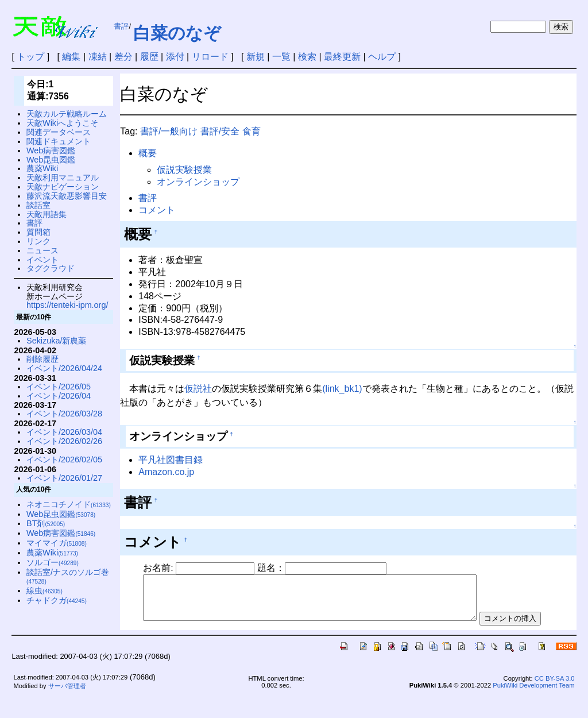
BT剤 (46, 523)
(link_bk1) (342, 389)
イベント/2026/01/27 (64, 478)
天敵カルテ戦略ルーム (67, 114)
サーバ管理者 (67, 707)
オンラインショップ (198, 182)
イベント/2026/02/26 (64, 441)
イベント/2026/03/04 (64, 432)
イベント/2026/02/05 (64, 460)
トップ (30, 57)
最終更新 (342, 57)
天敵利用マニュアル (63, 177)
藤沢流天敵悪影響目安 (67, 196)
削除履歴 (42, 359)
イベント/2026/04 (59, 396)
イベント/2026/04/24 (64, 368)
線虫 (45, 590)
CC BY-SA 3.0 (555, 699)
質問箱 (38, 232)
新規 (256, 57)
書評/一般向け (169, 131)
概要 (148, 153)
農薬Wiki (42, 168)
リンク (38, 241)
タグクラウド (51, 268)
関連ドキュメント (59, 141)
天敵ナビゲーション (63, 187)
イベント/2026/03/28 (64, 414)
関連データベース (59, 132)
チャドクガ (57, 600)
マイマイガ (57, 543)
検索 (307, 57)
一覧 (281, 57)
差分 (123, 57)
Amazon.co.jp (166, 472)
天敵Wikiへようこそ (62, 123)
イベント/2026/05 (59, 387)
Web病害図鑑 (51, 150)
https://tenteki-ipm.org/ (67, 305)
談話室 (38, 205)
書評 (121, 26)
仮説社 (198, 389)
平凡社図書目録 (171, 460)
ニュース (42, 250)
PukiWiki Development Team (533, 706)
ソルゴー (53, 562)
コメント (157, 210)
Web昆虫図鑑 (51, 160)
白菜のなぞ (177, 33)
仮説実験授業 (184, 170)
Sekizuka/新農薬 (56, 341)
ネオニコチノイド (69, 504)
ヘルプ (382, 57)
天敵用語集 (47, 214)
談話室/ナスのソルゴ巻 (68, 576)
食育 (252, 131)
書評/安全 (220, 131)
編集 (71, 57)
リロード (210, 57)
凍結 (98, 57)
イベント (42, 260)
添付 (175, 57)
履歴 (149, 57)
